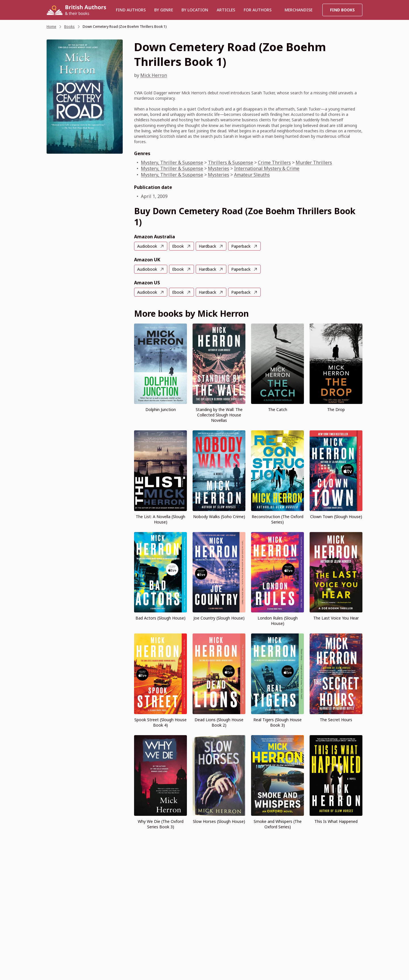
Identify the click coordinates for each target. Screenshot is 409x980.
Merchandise (299, 10)
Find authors (131, 10)
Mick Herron (154, 75)
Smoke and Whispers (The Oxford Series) (278, 824)
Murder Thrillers (314, 162)
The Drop (336, 409)
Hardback (207, 246)
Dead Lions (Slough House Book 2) (219, 722)
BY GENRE (164, 10)
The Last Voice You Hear (336, 618)
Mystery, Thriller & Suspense (172, 162)
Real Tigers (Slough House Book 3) (277, 722)
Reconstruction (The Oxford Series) (277, 519)
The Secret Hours (336, 720)
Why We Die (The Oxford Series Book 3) (161, 824)
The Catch (278, 409)
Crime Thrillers (274, 162)
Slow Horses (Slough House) (219, 821)
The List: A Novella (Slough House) (160, 519)
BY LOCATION (195, 10)
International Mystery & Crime (267, 168)
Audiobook (147, 246)
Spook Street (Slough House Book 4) (160, 722)
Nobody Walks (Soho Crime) (219, 517)
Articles (226, 10)
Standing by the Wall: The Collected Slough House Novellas (219, 415)
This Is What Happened (336, 821)
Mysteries (219, 168)
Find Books (342, 10)
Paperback (241, 246)
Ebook (178, 246)
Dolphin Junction (161, 409)
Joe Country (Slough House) (219, 618)
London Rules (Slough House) (278, 621)
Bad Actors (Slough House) (160, 618)
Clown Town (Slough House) (336, 517)
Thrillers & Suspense (230, 162)
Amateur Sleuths (252, 175)
